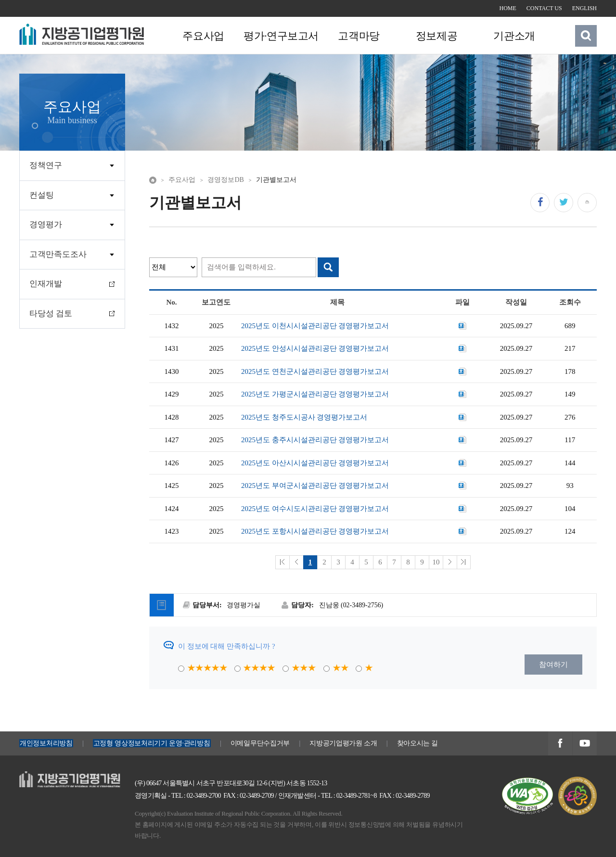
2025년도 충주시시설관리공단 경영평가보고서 (315, 440)
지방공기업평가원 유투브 (584, 744)
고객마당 (358, 36)
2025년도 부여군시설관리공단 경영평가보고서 (315, 486)
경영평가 (46, 224)
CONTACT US (544, 8)
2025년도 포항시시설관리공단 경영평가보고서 (315, 531)
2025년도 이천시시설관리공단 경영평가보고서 (315, 326)
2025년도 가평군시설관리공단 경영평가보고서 (315, 394)
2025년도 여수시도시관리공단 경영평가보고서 (315, 509)
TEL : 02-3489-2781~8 (349, 796)
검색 (586, 36)
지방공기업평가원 (48, 777)
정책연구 (46, 165)
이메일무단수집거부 (260, 743)
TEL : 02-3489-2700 (196, 796)
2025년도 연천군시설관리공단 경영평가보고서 (315, 371)
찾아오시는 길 (418, 743)
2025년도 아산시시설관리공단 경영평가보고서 (315, 463)
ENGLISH (584, 8)
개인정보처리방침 (46, 743)
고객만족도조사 (58, 254)
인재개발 (46, 284)
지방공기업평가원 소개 (343, 743)
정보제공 (436, 36)
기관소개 (513, 36)
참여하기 (553, 665)
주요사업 (203, 36)
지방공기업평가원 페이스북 (560, 744)
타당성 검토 (51, 313)
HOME (508, 8)
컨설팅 (42, 195)
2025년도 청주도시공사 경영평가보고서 (304, 417)
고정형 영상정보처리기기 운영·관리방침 (152, 743)
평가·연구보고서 (281, 36)
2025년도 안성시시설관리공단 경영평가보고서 (315, 348)
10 (436, 562)
